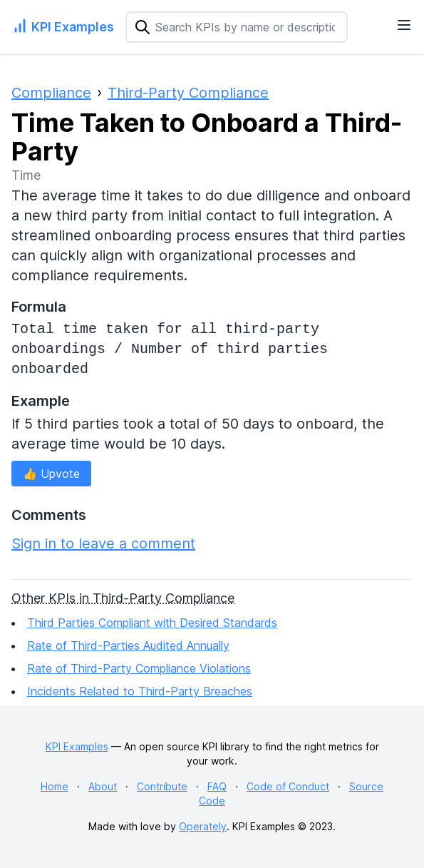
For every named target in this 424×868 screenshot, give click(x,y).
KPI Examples (77, 746)
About (103, 786)
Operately (203, 826)
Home (55, 786)
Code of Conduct (288, 786)
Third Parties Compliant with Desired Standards (152, 623)
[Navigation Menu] (404, 25)
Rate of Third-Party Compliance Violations (139, 668)
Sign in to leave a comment (103, 543)
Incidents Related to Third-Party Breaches (140, 691)
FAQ (217, 786)
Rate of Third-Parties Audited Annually (128, 645)
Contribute (162, 786)
